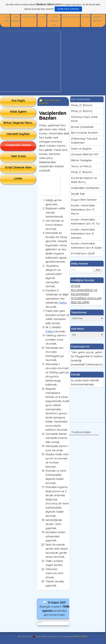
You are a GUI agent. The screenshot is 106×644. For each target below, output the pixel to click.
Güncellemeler (71, 17)
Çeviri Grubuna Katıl (54, 21)
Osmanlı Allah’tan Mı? (85, 154)
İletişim (86, 17)
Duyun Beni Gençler (84, 200)
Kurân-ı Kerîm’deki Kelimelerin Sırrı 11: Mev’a (83, 209)
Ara (98, 270)
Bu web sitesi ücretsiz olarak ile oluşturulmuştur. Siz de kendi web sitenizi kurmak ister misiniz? (53, 7)
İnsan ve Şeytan (81, 148)
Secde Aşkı (78, 194)
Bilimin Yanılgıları (81, 160)
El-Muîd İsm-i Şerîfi (83, 253)
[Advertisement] (30, 61)
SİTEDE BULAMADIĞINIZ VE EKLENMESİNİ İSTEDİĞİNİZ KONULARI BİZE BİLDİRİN (86, 294)
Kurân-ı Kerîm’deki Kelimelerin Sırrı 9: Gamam (83, 233)
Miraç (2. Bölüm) (82, 111)
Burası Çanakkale (82, 127)
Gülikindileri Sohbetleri (85, 188)
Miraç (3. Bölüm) (82, 105)
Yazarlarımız (29, 17)
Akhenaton (81, 636)
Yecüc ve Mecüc (81, 166)
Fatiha (63, 302)
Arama (42, 17)
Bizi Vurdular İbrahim (84, 133)
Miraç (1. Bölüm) (82, 172)
